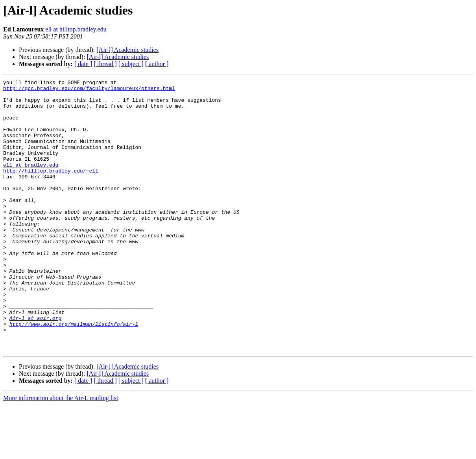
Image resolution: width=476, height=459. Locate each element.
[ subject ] (131, 64)
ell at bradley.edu (31, 182)
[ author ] (157, 64)
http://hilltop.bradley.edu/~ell (51, 189)
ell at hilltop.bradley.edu (76, 29)
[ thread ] (105, 64)
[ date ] (83, 64)
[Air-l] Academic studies (127, 50)
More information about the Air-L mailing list (61, 452)
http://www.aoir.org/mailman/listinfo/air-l (74, 373)
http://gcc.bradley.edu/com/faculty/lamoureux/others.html (89, 90)
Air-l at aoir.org (36, 366)
